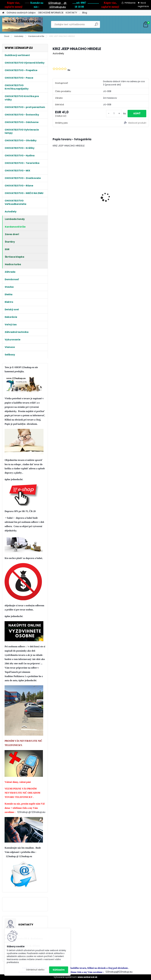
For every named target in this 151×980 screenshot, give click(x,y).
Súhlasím (59, 970)
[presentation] (54, 192)
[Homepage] (3, 13)
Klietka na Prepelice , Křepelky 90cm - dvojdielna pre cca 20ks (66, 184)
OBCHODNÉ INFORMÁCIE (51, 13)
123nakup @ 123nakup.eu (31, 812)
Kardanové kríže (36, 36)
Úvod (7, 36)
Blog (85, 13)
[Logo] (22, 24)
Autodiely (19, 36)
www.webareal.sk (87, 977)
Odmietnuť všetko (35, 970)
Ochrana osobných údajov (21, 13)
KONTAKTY (71, 13)
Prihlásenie (130, 3)
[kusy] (114, 113)
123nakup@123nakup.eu (119, 972)
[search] (96, 25)
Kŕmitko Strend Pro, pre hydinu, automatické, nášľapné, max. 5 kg (101, 191)
